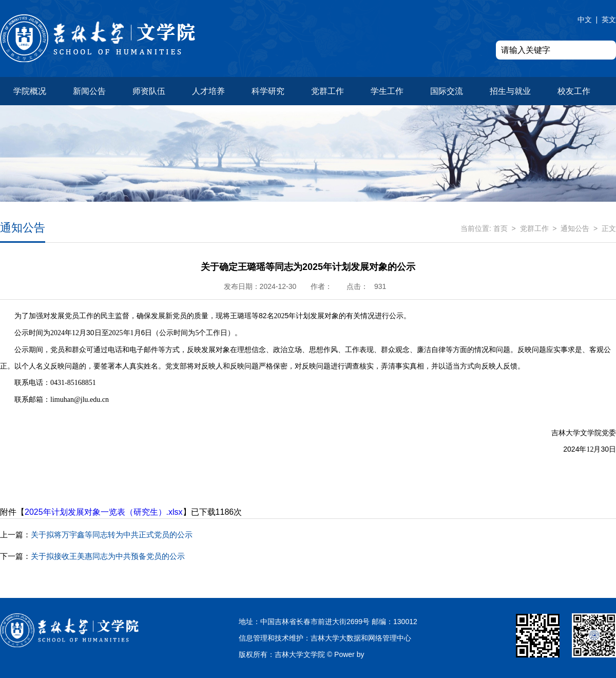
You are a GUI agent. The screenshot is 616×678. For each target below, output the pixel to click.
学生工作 (387, 91)
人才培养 (208, 91)
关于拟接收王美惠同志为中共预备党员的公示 (92, 556)
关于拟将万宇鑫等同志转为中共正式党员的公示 (96, 535)
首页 (500, 228)
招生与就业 (510, 91)
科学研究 (268, 91)
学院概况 (30, 91)
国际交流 (447, 91)
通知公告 (575, 228)
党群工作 (328, 91)
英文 (609, 20)
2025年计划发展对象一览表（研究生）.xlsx (104, 512)
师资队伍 (149, 91)
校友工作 (574, 91)
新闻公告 (89, 91)
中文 (585, 20)
